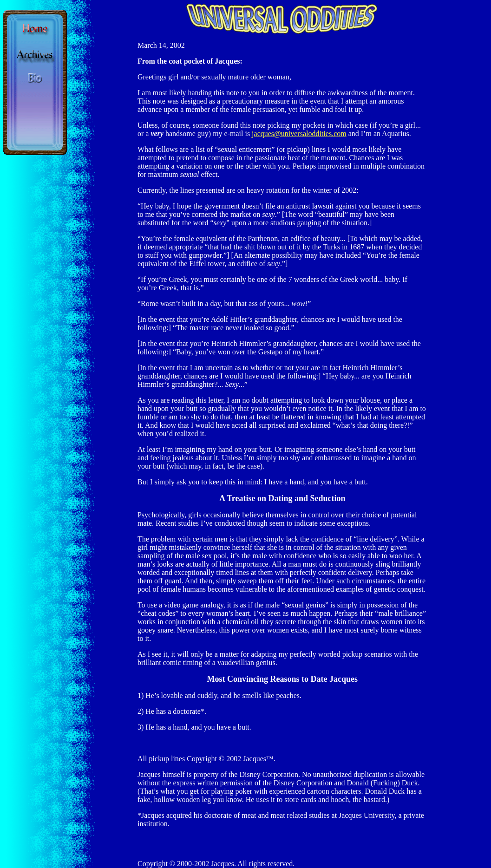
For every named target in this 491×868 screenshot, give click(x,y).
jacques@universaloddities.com (299, 134)
